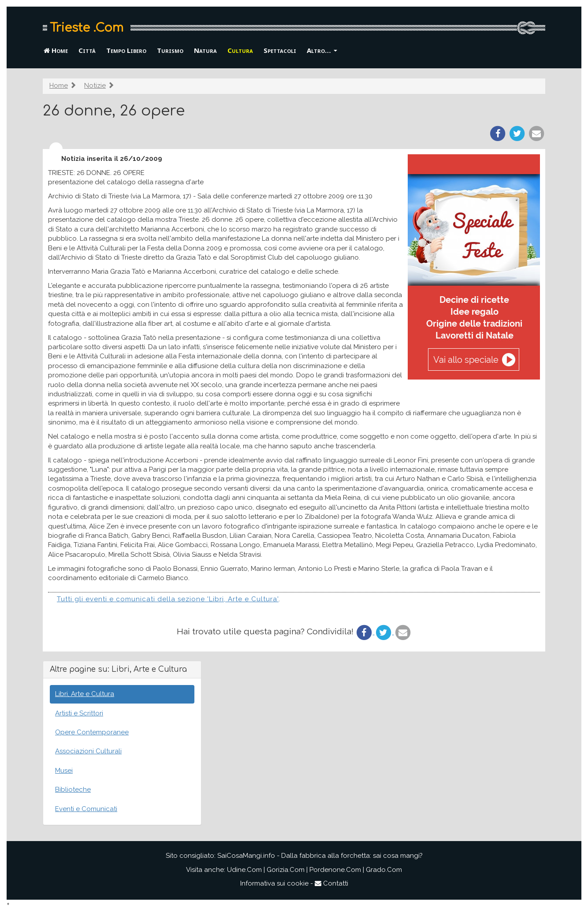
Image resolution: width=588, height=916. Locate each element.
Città (87, 50)
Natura (205, 50)
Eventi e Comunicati (86, 809)
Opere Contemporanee (92, 732)
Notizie (95, 86)
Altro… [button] (322, 50)
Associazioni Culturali (88, 751)
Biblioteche (73, 789)
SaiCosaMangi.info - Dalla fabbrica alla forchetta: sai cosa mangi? (320, 856)
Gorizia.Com (286, 870)
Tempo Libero (126, 50)
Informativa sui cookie (274, 883)
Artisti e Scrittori (79, 713)
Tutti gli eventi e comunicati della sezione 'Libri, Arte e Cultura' (168, 599)
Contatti (331, 883)
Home (56, 50)
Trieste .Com (87, 28)
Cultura (240, 50)
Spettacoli (280, 50)
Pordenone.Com (335, 870)
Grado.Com (384, 870)
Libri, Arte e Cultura (85, 694)
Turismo (170, 50)
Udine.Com (244, 870)
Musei (64, 771)
